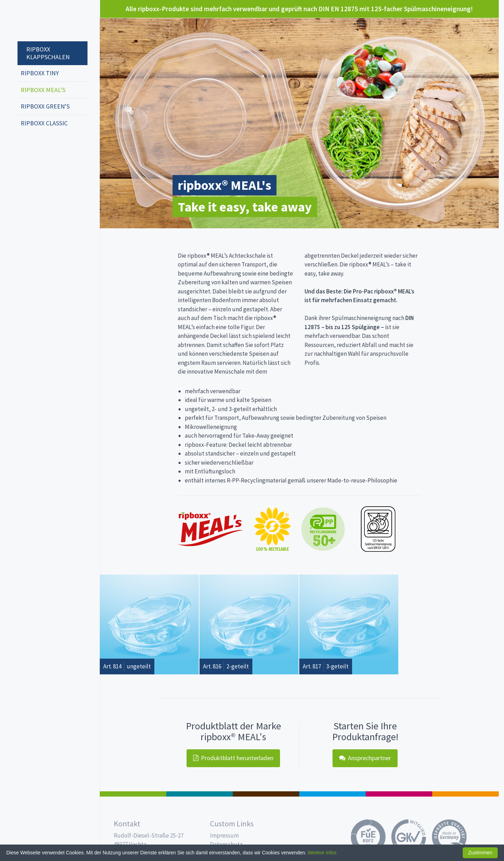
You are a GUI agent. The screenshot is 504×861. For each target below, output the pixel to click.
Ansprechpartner (365, 758)
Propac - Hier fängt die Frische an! (44, 21)
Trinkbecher (332, 794)
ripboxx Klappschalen (48, 53)
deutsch (25, 146)
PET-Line (465, 794)
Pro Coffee (266, 794)
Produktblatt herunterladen (233, 758)
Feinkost (133, 794)
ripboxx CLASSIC (44, 123)
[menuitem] (52, 50)
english (35, 146)
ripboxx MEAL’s (43, 90)
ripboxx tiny (40, 73)
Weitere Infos (322, 853)
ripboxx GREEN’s (45, 106)
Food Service (399, 794)
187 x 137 (199, 794)
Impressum (224, 835)
